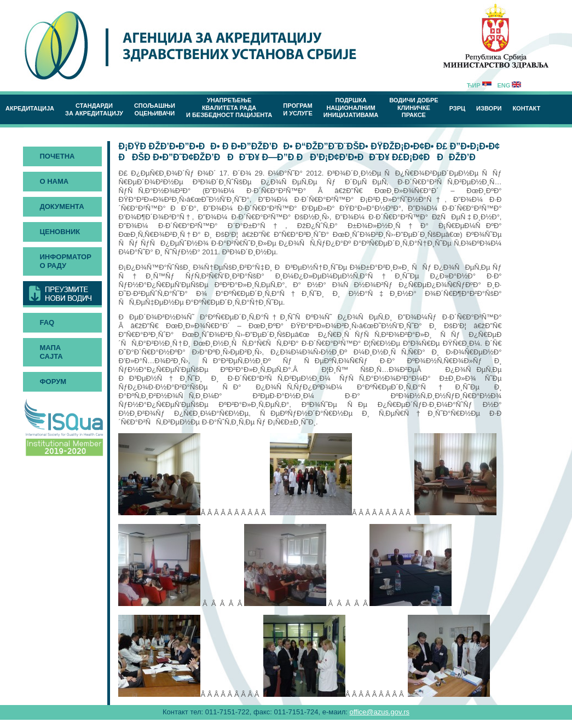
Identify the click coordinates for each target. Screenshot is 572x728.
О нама (54, 181)
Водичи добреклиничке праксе (414, 107)
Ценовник (60, 232)
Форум (53, 382)
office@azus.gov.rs (379, 712)
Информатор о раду (65, 261)
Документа (62, 206)
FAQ (47, 322)
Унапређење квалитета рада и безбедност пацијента (229, 107)
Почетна (57, 156)
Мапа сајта (51, 352)
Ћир (479, 85)
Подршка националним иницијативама (351, 107)
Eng (509, 85)
